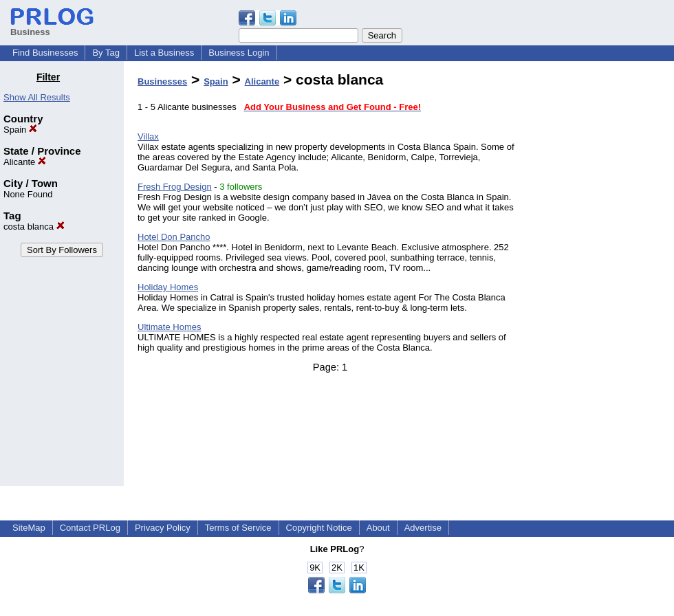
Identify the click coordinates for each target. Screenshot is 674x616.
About (378, 528)
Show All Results (37, 97)
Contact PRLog (90, 528)
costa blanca (34, 227)
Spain (20, 130)
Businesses (162, 81)
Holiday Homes (168, 287)
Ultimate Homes (169, 327)
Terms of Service (238, 528)
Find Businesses (45, 53)
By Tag (106, 53)
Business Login (239, 53)
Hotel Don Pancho (174, 237)
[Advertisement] (604, 278)
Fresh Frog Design (175, 187)
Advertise (423, 528)
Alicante (25, 162)
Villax (148, 136)
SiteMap (29, 528)
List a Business (164, 53)
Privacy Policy (163, 528)
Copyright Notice (319, 528)
